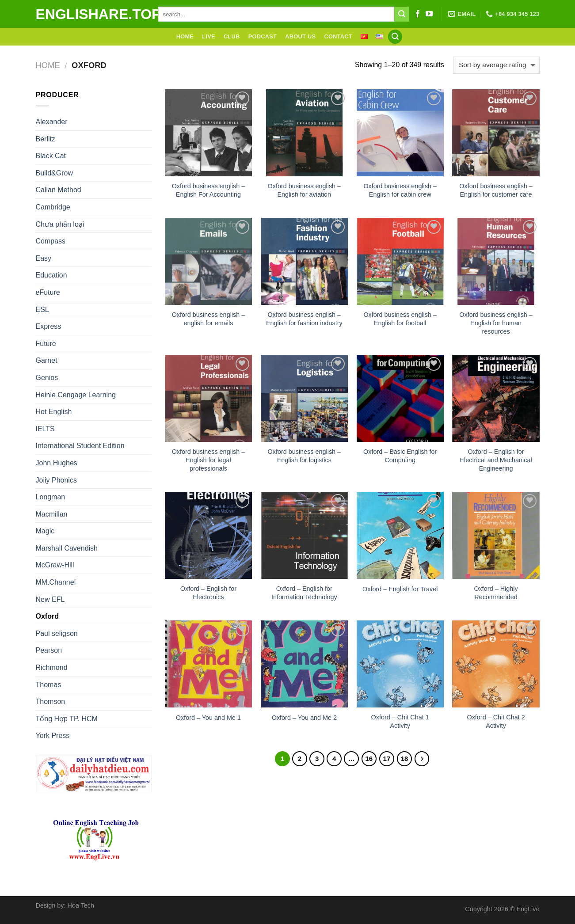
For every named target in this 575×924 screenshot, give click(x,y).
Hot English (54, 412)
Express (49, 326)
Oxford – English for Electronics (208, 593)
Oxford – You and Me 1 (208, 718)
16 (369, 759)
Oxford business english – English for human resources (496, 323)
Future (46, 344)
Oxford (47, 616)
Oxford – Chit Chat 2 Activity (496, 721)
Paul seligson (57, 633)
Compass (51, 241)
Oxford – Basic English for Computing (400, 456)
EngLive (528, 909)
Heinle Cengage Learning (76, 395)
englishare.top (90, 14)
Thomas (49, 685)
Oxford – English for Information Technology (304, 593)
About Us (300, 36)
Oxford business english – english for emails (209, 319)
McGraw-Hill (55, 565)
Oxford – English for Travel (400, 589)
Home (185, 36)
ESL (42, 310)
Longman (51, 497)
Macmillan (52, 514)
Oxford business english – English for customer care (496, 190)
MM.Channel (56, 582)
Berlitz (46, 139)
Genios (47, 378)
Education (51, 275)
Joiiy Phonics (56, 480)
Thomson (51, 702)
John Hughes (57, 463)
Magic (45, 531)
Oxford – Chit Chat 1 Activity (400, 721)
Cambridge (53, 207)
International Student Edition (80, 446)
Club (232, 36)
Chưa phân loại (60, 224)
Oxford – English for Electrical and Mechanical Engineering (496, 460)
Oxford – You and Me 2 (304, 718)
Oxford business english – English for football (400, 319)
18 (405, 759)
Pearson (49, 650)
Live (208, 36)
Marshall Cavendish (67, 548)
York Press (53, 736)
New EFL (50, 599)
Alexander (52, 122)
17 (387, 759)
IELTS (45, 429)
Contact (338, 36)
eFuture (48, 292)
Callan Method (59, 190)
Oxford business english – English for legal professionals (209, 460)
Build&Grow (54, 173)
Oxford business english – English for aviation (305, 190)
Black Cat (51, 156)
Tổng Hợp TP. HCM (67, 719)
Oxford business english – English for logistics (305, 456)
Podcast (263, 36)
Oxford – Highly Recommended (496, 593)
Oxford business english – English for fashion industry (304, 319)
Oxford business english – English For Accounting (209, 190)
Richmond (52, 667)
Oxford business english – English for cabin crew (400, 190)
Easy (44, 258)
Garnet (47, 360)
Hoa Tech (81, 905)
